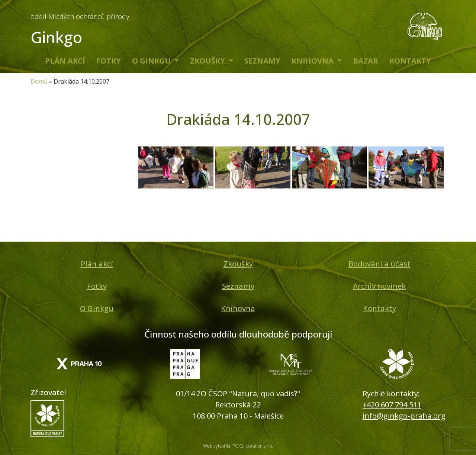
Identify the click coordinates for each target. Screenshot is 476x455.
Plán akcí (65, 61)
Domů (39, 81)
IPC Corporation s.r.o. (252, 446)
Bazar (366, 61)
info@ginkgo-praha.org (404, 416)
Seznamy (262, 61)
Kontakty (410, 61)
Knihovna (313, 61)
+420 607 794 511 (392, 405)
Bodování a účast (379, 264)
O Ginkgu (152, 61)
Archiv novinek (379, 286)
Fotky (109, 61)
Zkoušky (208, 61)
